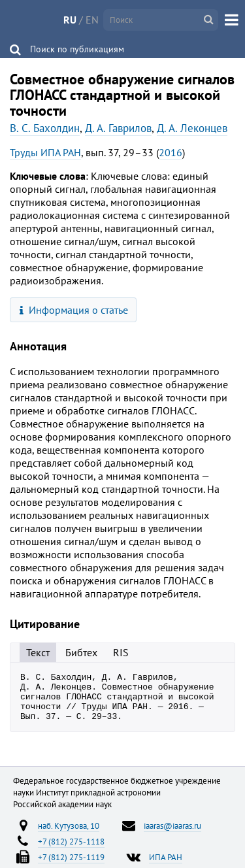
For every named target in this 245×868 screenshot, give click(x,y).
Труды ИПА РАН (45, 152)
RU (70, 20)
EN (92, 20)
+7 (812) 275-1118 (71, 851)
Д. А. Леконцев (192, 128)
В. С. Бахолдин (45, 128)
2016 (171, 152)
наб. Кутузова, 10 (69, 835)
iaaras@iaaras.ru (172, 835)
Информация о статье (74, 310)
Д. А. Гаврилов (118, 128)
